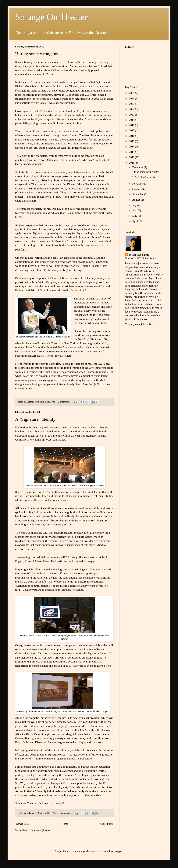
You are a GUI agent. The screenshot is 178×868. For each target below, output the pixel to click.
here (34, 201)
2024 (132, 99)
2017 (132, 131)
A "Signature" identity (35, 419)
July (135, 205)
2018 (132, 125)
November (138, 184)
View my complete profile (139, 324)
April (135, 221)
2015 (132, 141)
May (135, 216)
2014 (132, 147)
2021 (132, 115)
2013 (132, 152)
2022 (132, 109)
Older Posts (107, 824)
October (137, 189)
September (138, 194)
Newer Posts (23, 824)
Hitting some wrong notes (39, 54)
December (138, 167)
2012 (132, 157)
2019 (132, 120)
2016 (132, 136)
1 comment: (65, 813)
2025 (132, 93)
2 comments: (64, 402)
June (135, 211)
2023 (132, 104)
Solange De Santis (139, 255)
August (136, 200)
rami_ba (95, 851)
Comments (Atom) (40, 830)
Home (65, 824)
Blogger (118, 851)
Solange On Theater (51, 17)
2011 (132, 163)
